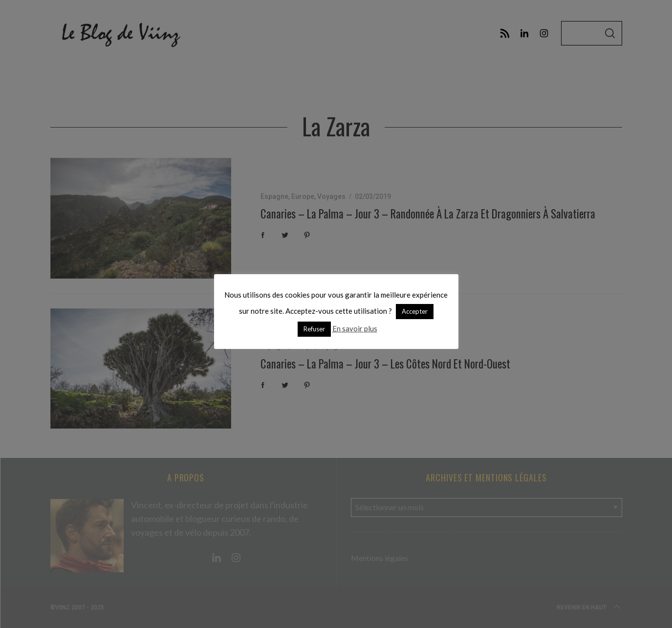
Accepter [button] (415, 311)
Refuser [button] (314, 329)
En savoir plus (355, 328)
